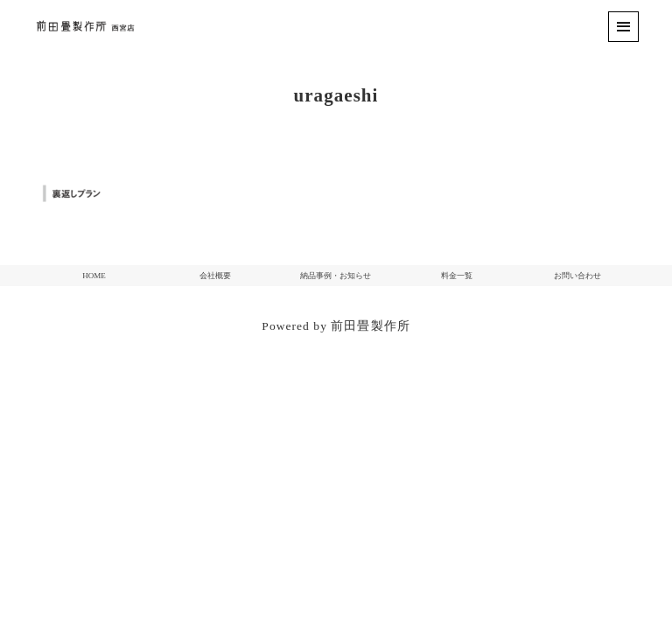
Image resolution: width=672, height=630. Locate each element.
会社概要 (215, 276)
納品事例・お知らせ (336, 276)
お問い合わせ (577, 276)
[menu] (623, 27)
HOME (94, 276)
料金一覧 (457, 276)
